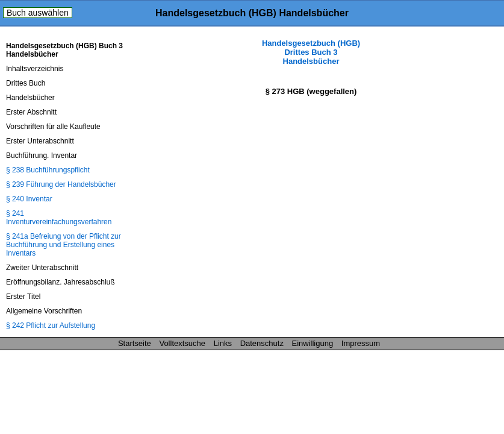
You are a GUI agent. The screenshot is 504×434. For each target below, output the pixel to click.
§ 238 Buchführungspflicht (48, 170)
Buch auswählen (38, 13)
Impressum (361, 343)
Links (223, 343)
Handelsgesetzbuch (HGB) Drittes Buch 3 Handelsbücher (311, 52)
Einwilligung (313, 343)
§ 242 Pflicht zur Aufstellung (51, 325)
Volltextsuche (182, 343)
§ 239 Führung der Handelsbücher (61, 184)
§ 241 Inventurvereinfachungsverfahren (59, 218)
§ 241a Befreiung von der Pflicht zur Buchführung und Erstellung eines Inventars (64, 245)
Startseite (135, 343)
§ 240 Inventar (29, 199)
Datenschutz (262, 343)
